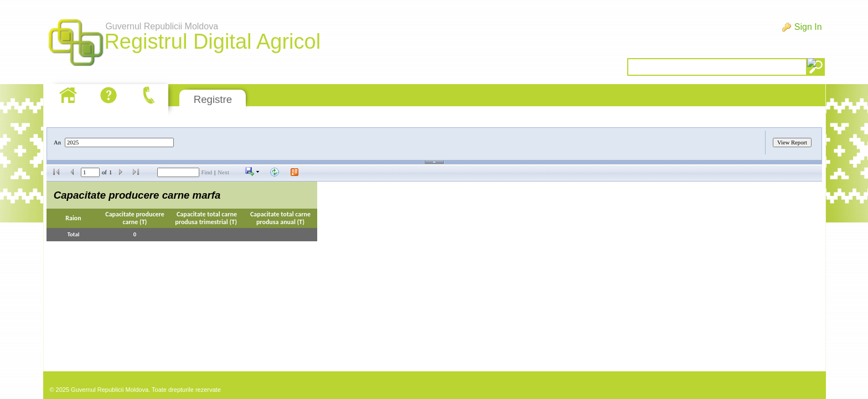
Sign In (808, 27)
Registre (213, 99)
